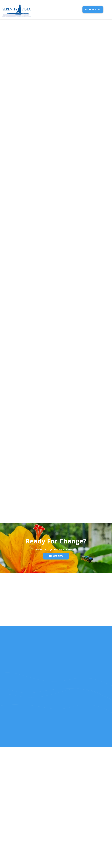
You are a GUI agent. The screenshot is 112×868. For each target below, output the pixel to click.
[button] (106, 10)
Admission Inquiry (70, 835)
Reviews (64, 845)
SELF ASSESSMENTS (69, 849)
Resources (8, 845)
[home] (17, 10)
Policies (64, 840)
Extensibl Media (53, 865)
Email (50, 620)
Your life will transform (23, 358)
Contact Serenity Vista (12, 354)
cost (5, 835)
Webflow (77, 865)
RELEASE (6, 849)
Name (13, 620)
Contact (64, 831)
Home (5, 831)
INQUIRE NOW (93, 9)
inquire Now (56, 556)
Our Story (8, 840)
